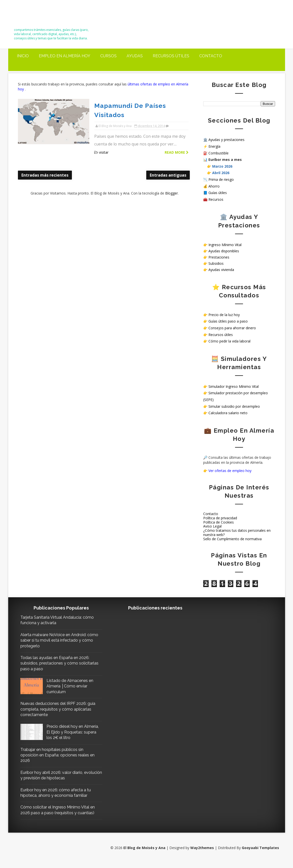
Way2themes (202, 853)
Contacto (211, 55)
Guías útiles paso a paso (228, 321)
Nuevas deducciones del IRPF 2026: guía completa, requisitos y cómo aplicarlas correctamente (54, 709)
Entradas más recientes (45, 165)
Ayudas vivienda (221, 269)
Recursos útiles (171, 55)
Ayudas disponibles (224, 250)
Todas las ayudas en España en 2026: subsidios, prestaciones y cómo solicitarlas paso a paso (55, 663)
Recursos (216, 199)
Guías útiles (218, 192)
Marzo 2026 (222, 166)
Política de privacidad (220, 517)
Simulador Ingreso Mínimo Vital (234, 386)
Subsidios (216, 263)
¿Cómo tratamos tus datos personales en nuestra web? (237, 532)
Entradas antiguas (165, 165)
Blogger (170, 183)
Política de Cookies (219, 521)
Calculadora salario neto (228, 412)
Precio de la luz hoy (224, 314)
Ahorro (214, 185)
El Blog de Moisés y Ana (42, 16)
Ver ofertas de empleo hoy (230, 470)
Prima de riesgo (221, 179)
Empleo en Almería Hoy (65, 55)
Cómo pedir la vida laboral (229, 340)
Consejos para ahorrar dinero (232, 327)
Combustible (219, 152)
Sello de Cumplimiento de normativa (232, 538)
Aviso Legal (212, 526)
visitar (100, 142)
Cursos (108, 55)
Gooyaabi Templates (260, 853)
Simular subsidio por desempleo (234, 406)
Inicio (23, 55)
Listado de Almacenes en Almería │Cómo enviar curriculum (70, 685)
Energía (214, 146)
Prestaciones (219, 256)
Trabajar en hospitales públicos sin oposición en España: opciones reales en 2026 (58, 760)
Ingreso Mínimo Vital (225, 244)
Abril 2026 (221, 172)
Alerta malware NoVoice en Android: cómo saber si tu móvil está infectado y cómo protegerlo (57, 640)
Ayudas (135, 55)
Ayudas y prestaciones (226, 139)
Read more (173, 142)
